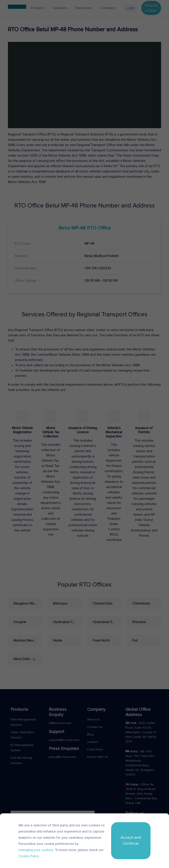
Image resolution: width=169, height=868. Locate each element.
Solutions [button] (60, 8)
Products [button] (37, 8)
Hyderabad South (106, 622)
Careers (93, 742)
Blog (90, 735)
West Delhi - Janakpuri (28, 659)
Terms (124, 843)
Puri (135, 640)
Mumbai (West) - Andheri (28, 640)
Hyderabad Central (67, 622)
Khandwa (139, 622)
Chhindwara (141, 603)
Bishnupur (60, 603)
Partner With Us (98, 757)
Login (130, 8)
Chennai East (103, 603)
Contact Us (95, 727)
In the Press (95, 750)
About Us (94, 720)
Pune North (101, 640)
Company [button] (108, 8)
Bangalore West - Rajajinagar (28, 603)
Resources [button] (84, 8)
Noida (57, 640)
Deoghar (20, 622)
